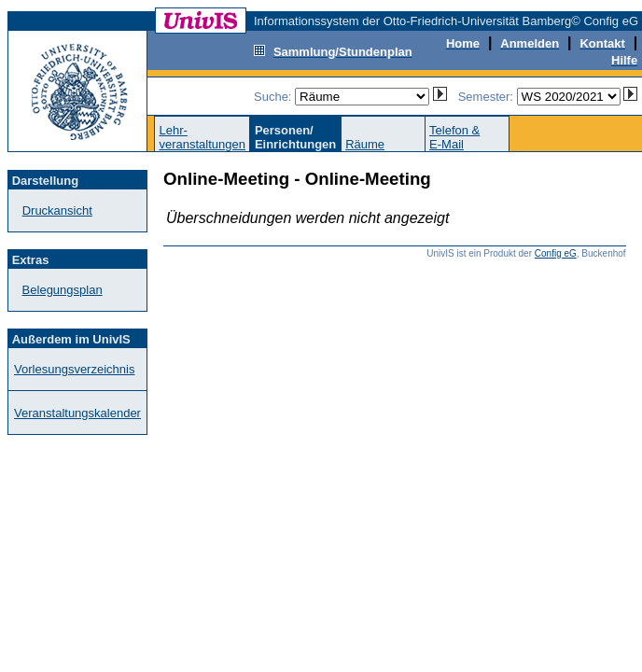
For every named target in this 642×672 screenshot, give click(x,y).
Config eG (556, 253)
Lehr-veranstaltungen (202, 137)
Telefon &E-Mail (454, 137)
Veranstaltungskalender (77, 413)
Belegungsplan (63, 290)
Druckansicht (57, 210)
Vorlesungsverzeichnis (74, 369)
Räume (365, 144)
